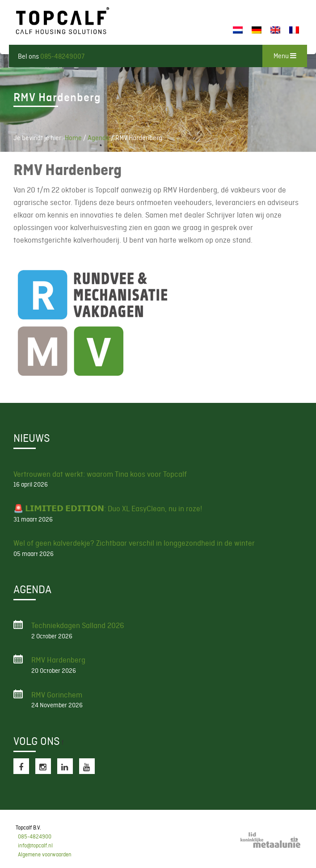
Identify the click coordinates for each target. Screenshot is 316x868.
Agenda (99, 138)
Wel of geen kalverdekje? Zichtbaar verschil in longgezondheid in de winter (134, 543)
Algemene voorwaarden (45, 855)
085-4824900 (35, 837)
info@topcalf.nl (35, 846)
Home (73, 138)
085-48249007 (62, 56)
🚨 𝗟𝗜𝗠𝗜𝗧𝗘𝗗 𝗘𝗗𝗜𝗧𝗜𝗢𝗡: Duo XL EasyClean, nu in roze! (108, 509)
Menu (285, 56)
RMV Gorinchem (57, 695)
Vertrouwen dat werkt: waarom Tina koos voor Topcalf (100, 474)
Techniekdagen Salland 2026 (78, 625)
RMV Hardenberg (58, 660)
